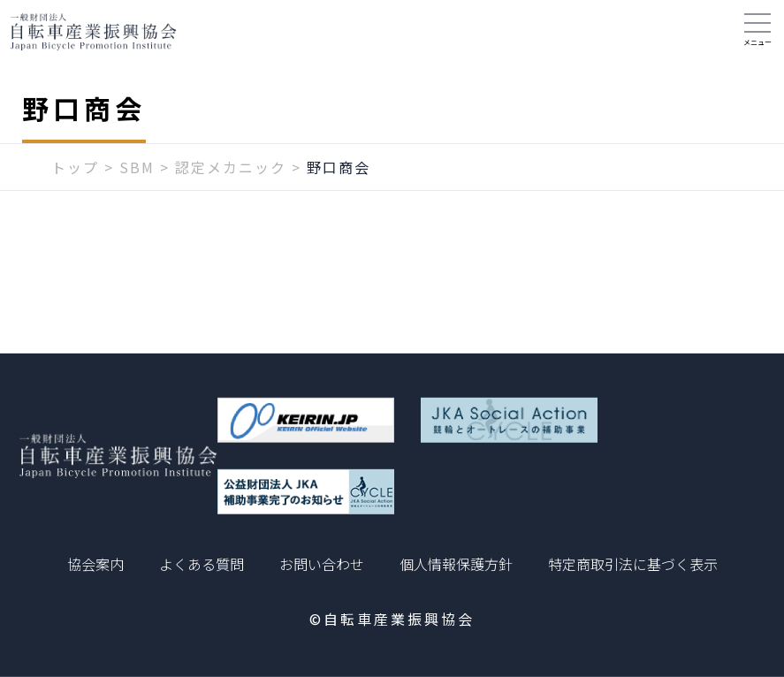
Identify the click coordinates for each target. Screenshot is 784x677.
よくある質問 (202, 564)
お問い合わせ (322, 564)
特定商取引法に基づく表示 (633, 564)
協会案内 (95, 564)
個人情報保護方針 (456, 564)
